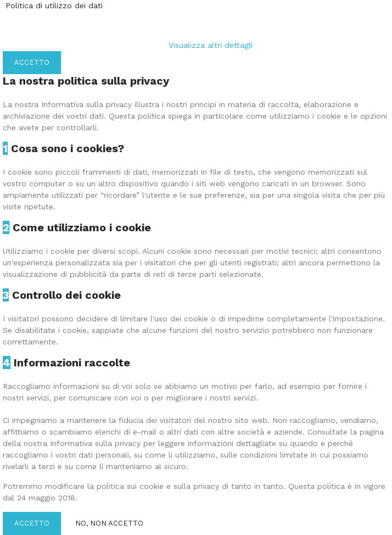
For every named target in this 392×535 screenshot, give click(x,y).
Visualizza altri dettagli (211, 45)
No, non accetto (109, 523)
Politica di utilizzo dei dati (54, 5)
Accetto (32, 62)
